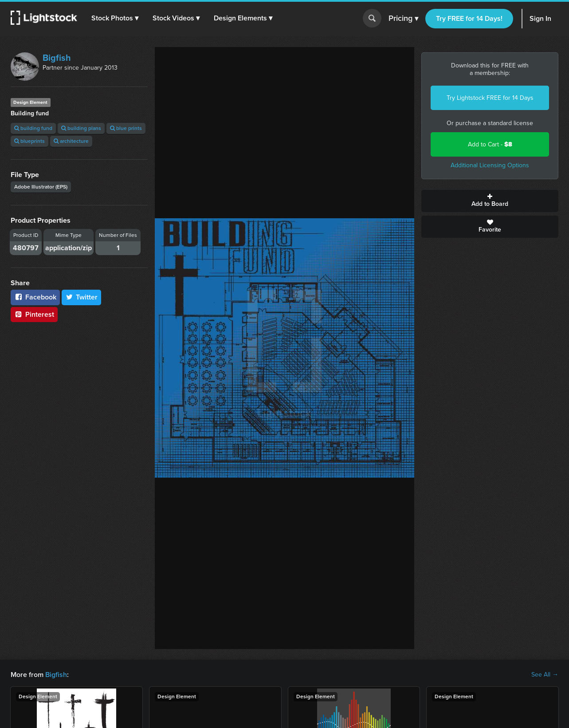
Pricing (403, 19)
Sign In (540, 18)
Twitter (82, 297)
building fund (33, 128)
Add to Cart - (490, 144)
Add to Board (490, 201)
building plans (81, 128)
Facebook (35, 297)
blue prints (126, 128)
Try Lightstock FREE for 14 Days (490, 98)
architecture (71, 141)
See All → (545, 675)
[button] (115, 18)
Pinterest (34, 314)
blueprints (29, 141)
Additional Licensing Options (490, 165)
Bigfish (57, 58)
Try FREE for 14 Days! (469, 18)
